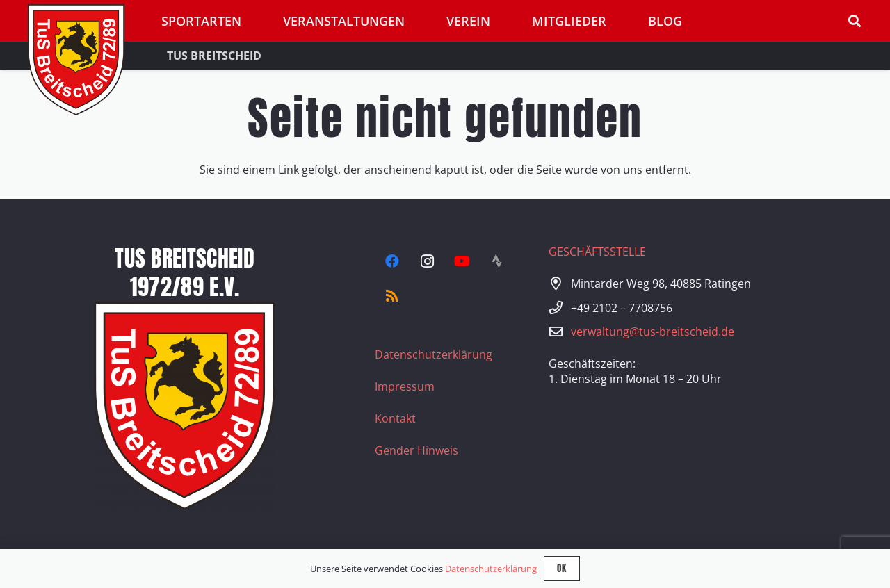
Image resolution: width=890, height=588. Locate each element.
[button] (855, 21)
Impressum (405, 386)
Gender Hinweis (416, 450)
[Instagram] (427, 261)
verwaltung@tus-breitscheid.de (653, 332)
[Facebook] (392, 261)
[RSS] (392, 296)
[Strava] (496, 261)
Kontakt (395, 418)
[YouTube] (462, 261)
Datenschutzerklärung (434, 354)
